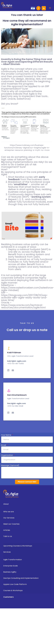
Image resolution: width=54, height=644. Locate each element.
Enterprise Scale (11, 566)
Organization (7, 455)
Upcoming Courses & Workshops (18, 546)
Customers (8, 597)
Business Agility (10, 572)
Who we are (9, 512)
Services (7, 552)
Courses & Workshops (13, 590)
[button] (50, 8)
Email (4, 445)
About (6, 504)
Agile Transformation (13, 560)
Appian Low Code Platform (15, 584)
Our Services (9, 518)
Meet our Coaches (11, 524)
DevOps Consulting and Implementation (21, 578)
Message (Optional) (10, 465)
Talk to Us (8, 536)
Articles (7, 530)
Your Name (6, 435)
